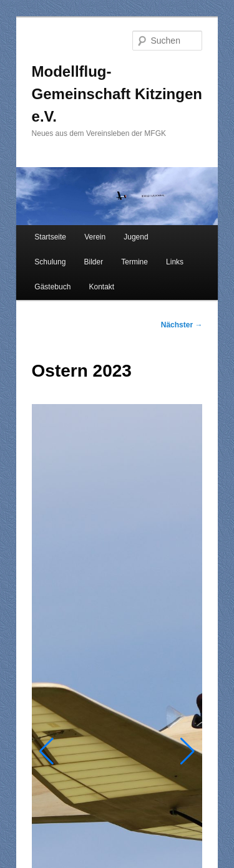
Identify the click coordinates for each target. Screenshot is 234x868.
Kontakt (101, 287)
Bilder (93, 262)
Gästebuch (52, 287)
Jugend (136, 237)
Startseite (50, 237)
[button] (46, 751)
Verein (95, 237)
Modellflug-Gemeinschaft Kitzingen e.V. (117, 94)
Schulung (50, 262)
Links (175, 262)
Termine (134, 262)
